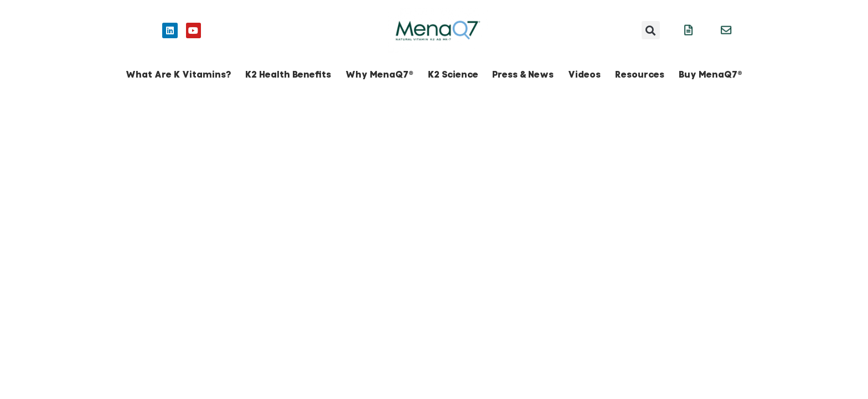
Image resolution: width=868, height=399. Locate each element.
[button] (651, 30)
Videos (584, 75)
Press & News (523, 75)
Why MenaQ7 (379, 75)
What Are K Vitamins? (178, 75)
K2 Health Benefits (288, 75)
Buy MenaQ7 (711, 75)
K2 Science (453, 75)
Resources (640, 75)
